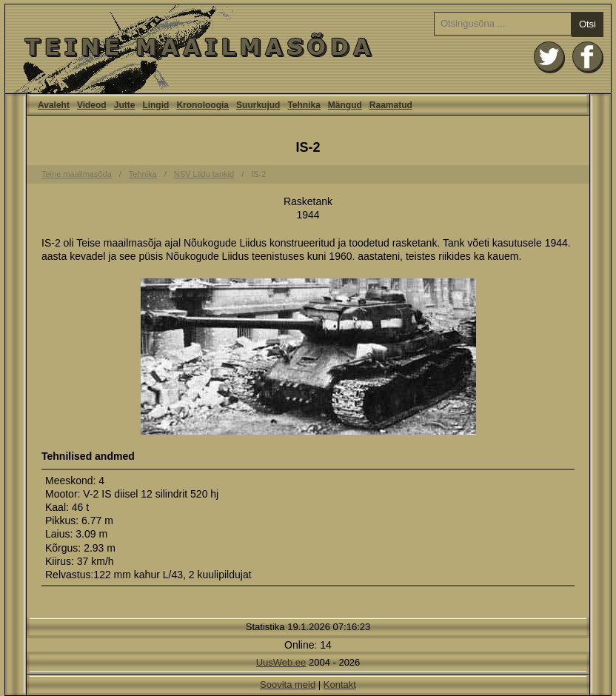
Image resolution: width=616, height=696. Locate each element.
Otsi (587, 24)
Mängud (345, 105)
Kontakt (340, 685)
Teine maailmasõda (77, 174)
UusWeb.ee (281, 662)
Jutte (125, 105)
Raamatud (391, 105)
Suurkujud (258, 105)
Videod (92, 105)
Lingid (155, 105)
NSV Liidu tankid (204, 174)
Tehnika (304, 105)
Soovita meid (288, 685)
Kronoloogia (202, 105)
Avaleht (308, 49)
